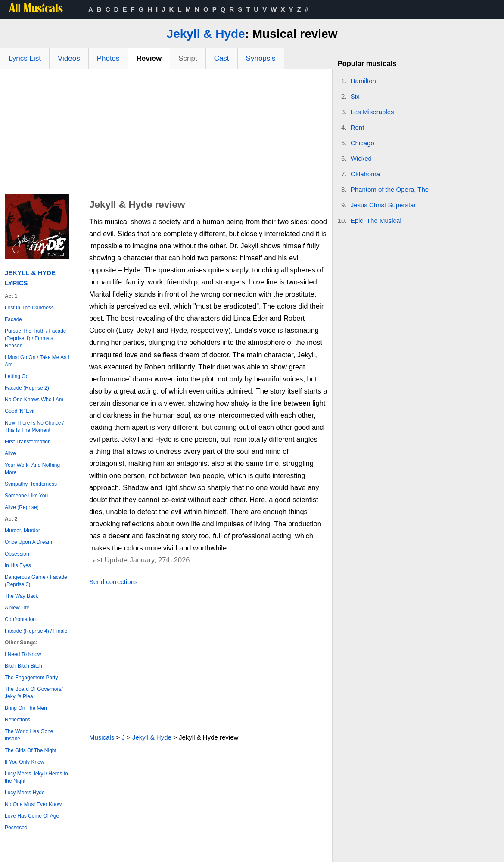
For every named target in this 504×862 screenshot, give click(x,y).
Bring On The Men (26, 708)
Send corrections (114, 582)
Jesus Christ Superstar (383, 205)
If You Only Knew (24, 762)
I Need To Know (23, 654)
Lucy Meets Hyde (25, 793)
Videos (69, 58)
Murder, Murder (22, 531)
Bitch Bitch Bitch (23, 666)
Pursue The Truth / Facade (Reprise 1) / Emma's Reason (36, 338)
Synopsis (261, 58)
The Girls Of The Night (31, 750)
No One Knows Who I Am (34, 400)
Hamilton (363, 81)
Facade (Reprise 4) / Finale (36, 631)
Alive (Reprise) (22, 507)
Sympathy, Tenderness (31, 484)
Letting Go (17, 376)
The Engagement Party (31, 678)
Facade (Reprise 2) (27, 388)
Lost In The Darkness (29, 308)
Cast (222, 58)
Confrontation (20, 619)
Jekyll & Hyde (206, 34)
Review (149, 58)
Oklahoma (365, 174)
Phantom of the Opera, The (390, 189)
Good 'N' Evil (20, 411)
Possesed (16, 828)
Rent (358, 127)
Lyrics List (25, 58)
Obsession (17, 554)
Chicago (362, 143)
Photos (108, 58)
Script (188, 58)
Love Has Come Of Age (32, 816)
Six (355, 96)
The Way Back (22, 596)
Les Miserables (372, 112)
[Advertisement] (166, 134)
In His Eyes (18, 565)
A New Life (17, 608)
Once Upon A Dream (28, 542)
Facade (13, 319)
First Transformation (28, 442)
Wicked (361, 158)
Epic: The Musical (376, 220)
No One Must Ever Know (33, 804)
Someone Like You (26, 496)
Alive (10, 453)
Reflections (17, 720)
